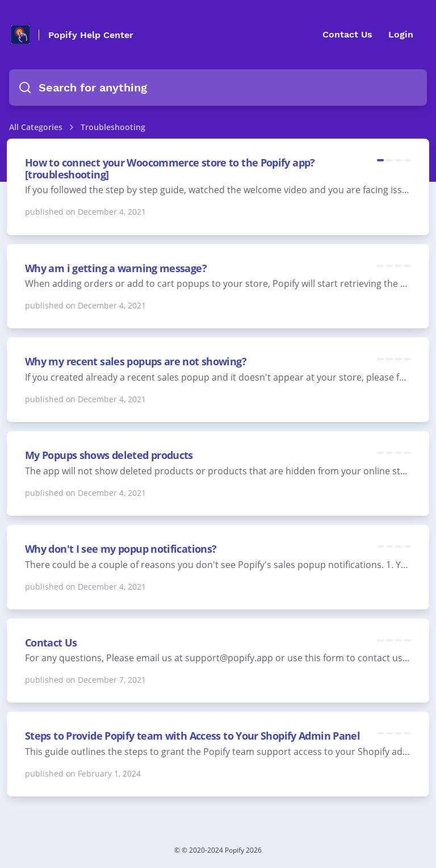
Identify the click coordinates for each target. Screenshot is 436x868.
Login (401, 34)
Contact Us (347, 34)
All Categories (36, 127)
